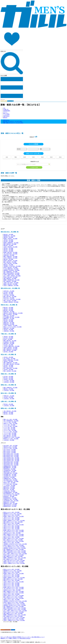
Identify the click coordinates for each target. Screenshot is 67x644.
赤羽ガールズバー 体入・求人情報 (11, 529)
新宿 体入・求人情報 (8, 234)
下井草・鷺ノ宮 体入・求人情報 (11, 283)
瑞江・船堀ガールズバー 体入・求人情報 (13, 559)
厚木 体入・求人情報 (8, 320)
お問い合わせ (6, 116)
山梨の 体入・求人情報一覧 (8, 401)
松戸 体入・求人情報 (8, 338)
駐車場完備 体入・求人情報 (10, 498)
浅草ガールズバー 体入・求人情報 (11, 527)
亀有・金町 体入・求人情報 (10, 262)
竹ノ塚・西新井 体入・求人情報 (11, 269)
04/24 (60, 157)
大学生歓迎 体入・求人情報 (10, 470)
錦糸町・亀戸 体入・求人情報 (10, 252)
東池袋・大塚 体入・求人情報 (10, 239)
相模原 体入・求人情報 (9, 319)
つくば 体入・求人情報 (9, 381)
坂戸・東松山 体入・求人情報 (10, 368)
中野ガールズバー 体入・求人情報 (11, 526)
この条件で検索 (34, 167)
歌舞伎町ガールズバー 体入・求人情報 (12, 514)
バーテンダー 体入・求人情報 (10, 426)
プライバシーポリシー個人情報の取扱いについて (33, 637)
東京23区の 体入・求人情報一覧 (10, 232)
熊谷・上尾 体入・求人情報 (10, 371)
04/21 (33, 157)
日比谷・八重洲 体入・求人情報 (11, 285)
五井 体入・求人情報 (8, 352)
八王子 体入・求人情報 (9, 295)
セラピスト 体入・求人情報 (10, 435)
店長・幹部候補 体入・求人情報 (11, 421)
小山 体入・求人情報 (8, 397)
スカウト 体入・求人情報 (9, 429)
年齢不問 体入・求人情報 (9, 472)
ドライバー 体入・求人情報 (10, 422)
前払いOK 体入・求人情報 (10, 452)
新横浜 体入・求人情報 (9, 323)
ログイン (5, 112)
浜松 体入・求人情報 (8, 414)
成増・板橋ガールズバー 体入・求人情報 (13, 556)
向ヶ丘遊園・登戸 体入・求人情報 (11, 317)
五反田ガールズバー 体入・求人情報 (12, 533)
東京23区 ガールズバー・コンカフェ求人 (13, 121)
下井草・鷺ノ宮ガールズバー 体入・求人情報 (14, 561)
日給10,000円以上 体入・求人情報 (11, 458)
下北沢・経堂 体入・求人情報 (10, 263)
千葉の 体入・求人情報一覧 (8, 334)
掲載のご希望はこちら (14, 638)
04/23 (51, 157)
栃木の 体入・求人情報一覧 (8, 393)
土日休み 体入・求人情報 (9, 491)
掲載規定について (5, 638)
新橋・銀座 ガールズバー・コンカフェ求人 (13, 123)
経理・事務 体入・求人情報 (10, 436)
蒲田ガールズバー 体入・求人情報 (11, 537)
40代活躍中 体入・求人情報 (10, 475)
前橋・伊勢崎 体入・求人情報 (10, 388)
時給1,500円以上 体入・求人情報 (11, 454)
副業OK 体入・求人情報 (9, 487)
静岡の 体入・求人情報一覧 (8, 408)
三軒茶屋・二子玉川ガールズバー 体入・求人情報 (15, 544)
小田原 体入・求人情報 (9, 331)
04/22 (42, 157)
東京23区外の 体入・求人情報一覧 (10, 288)
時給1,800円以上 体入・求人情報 (11, 455)
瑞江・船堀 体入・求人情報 (10, 281)
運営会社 (5, 118)
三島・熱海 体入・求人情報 (10, 411)
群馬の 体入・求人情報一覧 (8, 385)
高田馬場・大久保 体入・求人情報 (11, 270)
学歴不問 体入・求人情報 (9, 469)
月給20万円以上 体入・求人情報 (11, 462)
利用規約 (19, 637)
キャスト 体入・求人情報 (9, 425)
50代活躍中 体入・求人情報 (10, 476)
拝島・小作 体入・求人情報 (10, 301)
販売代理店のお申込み (25, 638)
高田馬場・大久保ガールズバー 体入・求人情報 (15, 548)
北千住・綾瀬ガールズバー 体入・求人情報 (13, 536)
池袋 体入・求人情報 (8, 237)
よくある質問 (6, 115)
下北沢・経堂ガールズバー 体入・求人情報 (13, 541)
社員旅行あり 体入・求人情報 (10, 499)
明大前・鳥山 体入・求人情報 (10, 277)
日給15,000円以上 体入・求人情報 (11, 461)
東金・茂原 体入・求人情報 (10, 350)
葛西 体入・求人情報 (8, 265)
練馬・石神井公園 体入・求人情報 (11, 273)
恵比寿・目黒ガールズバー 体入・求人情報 (13, 538)
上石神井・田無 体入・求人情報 (11, 302)
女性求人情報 (4, 101)
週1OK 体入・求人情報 (9, 490)
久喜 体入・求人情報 (8, 370)
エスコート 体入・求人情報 (10, 430)
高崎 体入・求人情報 (8, 389)
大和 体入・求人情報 (8, 330)
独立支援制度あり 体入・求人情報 (11, 494)
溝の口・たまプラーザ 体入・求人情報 (12, 327)
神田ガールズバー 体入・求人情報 (11, 523)
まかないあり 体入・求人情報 (10, 495)
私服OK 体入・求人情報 (9, 502)
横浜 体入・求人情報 (8, 310)
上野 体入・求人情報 (8, 240)
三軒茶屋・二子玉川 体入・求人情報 (12, 266)
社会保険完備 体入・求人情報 (10, 492)
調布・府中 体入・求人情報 (10, 297)
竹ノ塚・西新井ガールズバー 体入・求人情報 (14, 547)
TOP (4, 108)
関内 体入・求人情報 (8, 308)
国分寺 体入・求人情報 (9, 298)
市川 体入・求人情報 (8, 345)
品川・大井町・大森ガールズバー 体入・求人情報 (15, 554)
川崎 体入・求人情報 (8, 309)
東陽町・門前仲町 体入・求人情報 (11, 280)
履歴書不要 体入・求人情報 (10, 506)
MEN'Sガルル (6, 120)
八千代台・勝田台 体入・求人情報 (11, 346)
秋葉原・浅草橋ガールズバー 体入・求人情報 (14, 521)
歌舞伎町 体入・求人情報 (9, 236)
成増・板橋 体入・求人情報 (10, 279)
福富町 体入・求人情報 (9, 316)
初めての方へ (6, 114)
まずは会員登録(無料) (6, 630)
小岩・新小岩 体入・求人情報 (10, 254)
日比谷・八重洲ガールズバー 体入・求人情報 (14, 563)
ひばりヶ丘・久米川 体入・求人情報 (12, 299)
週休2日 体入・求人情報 (9, 488)
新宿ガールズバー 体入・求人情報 (11, 512)
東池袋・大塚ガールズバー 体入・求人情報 (13, 516)
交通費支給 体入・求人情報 (10, 479)
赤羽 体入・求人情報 (8, 251)
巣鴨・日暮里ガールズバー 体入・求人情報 (13, 534)
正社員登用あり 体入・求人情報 (11, 501)
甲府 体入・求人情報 (8, 404)
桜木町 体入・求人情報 (9, 312)
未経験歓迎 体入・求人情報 (10, 466)
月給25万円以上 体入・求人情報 (11, 464)
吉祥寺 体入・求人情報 (9, 291)
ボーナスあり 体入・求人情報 (10, 484)
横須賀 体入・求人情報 (9, 324)
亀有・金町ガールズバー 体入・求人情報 (13, 540)
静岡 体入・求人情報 (8, 412)
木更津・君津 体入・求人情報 (10, 348)
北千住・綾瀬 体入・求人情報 (10, 258)
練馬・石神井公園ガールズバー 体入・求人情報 (15, 551)
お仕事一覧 (6, 109)
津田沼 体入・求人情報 (9, 343)
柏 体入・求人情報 (8, 339)
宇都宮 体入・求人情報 (9, 396)
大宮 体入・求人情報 (8, 357)
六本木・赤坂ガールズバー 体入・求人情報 (13, 525)
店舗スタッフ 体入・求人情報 (10, 424)
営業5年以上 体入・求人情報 (10, 447)
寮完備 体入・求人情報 (9, 497)
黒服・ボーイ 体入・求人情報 (10, 419)
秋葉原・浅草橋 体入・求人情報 (11, 243)
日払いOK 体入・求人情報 (10, 450)
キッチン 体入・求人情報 (9, 428)
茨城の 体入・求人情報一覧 (8, 374)
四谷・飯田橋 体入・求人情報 (10, 272)
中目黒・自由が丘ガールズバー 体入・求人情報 (15, 552)
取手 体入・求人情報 (8, 378)
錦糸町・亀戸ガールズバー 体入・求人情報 (13, 530)
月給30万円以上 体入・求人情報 (11, 465)
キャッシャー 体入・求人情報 (10, 432)
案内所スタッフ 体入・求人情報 (11, 439)
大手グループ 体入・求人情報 (10, 448)
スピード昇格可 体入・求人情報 (11, 481)
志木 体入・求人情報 (8, 365)
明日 (16, 157)
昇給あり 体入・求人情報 (9, 483)
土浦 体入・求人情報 (8, 379)
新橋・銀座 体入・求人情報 (10, 244)
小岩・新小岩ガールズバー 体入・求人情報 (13, 532)
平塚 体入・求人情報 (8, 321)
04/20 (25, 157)
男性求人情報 (10, 101)
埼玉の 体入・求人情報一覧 (8, 354)
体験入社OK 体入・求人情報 (10, 505)
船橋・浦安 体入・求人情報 (10, 341)
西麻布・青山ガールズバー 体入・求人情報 (13, 562)
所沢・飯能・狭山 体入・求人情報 (11, 364)
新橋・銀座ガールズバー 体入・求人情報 (13, 522)
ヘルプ (4, 637)
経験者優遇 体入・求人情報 (10, 468)
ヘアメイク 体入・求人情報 (10, 433)
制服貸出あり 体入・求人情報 (10, 503)
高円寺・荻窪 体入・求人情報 (10, 268)
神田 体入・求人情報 (8, 246)
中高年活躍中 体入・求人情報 (10, 473)
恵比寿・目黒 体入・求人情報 (10, 261)
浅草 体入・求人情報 (8, 250)
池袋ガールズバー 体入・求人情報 (11, 515)
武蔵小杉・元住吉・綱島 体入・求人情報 (13, 313)
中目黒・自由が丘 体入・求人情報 (11, 274)
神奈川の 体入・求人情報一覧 (9, 305)
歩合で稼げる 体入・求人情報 (10, 480)
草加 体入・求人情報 (8, 367)
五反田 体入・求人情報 (9, 255)
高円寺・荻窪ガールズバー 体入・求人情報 (13, 545)
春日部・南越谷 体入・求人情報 (11, 360)
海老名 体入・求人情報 (9, 328)
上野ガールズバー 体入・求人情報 (11, 518)
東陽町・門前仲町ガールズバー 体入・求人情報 (15, 558)
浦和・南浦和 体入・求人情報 (10, 363)
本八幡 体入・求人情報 (9, 342)
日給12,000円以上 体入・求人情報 (11, 459)
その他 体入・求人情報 (9, 382)
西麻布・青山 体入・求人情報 (10, 284)
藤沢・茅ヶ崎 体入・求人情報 (10, 314)
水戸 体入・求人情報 (8, 377)
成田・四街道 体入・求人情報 (10, 349)
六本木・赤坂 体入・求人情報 (10, 247)
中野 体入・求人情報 (8, 248)
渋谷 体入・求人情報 (8, 241)
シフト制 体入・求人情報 (9, 486)
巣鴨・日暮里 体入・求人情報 (10, 257)
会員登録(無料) (7, 111)
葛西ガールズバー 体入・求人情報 (11, 543)
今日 (7, 157)
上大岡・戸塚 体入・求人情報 (10, 325)
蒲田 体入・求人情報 (8, 259)
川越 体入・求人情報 (8, 361)
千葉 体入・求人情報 (8, 337)
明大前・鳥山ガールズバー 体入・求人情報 (13, 555)
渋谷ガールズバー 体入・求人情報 (11, 519)
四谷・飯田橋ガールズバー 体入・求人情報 (13, 550)
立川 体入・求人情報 (8, 292)
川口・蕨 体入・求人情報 (9, 359)
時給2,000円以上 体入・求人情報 (11, 457)
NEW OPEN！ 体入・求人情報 (10, 446)
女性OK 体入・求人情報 (9, 477)
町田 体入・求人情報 (8, 294)
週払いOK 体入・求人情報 (10, 451)
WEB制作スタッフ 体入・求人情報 (12, 437)
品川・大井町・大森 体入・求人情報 (12, 276)
